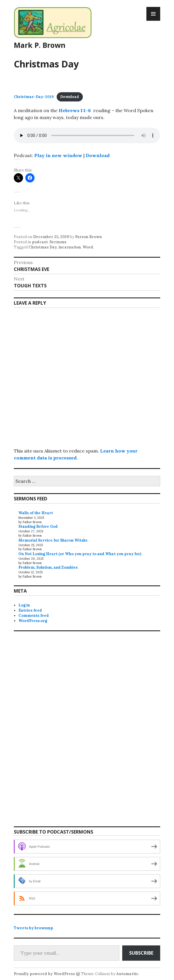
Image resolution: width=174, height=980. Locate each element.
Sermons (58, 242)
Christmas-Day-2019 (34, 97)
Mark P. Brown (40, 45)
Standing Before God (38, 526)
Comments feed (34, 616)
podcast (40, 242)
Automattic (127, 974)
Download (70, 97)
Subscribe (141, 953)
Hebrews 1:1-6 (75, 110)
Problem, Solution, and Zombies (48, 567)
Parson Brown (88, 237)
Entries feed (30, 610)
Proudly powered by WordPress (44, 974)
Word (88, 247)
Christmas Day (43, 247)
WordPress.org (33, 621)
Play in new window (58, 155)
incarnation (70, 247)
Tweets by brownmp (34, 928)
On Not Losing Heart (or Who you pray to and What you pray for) (80, 554)
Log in (24, 605)
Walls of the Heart (36, 513)
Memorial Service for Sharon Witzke (53, 540)
